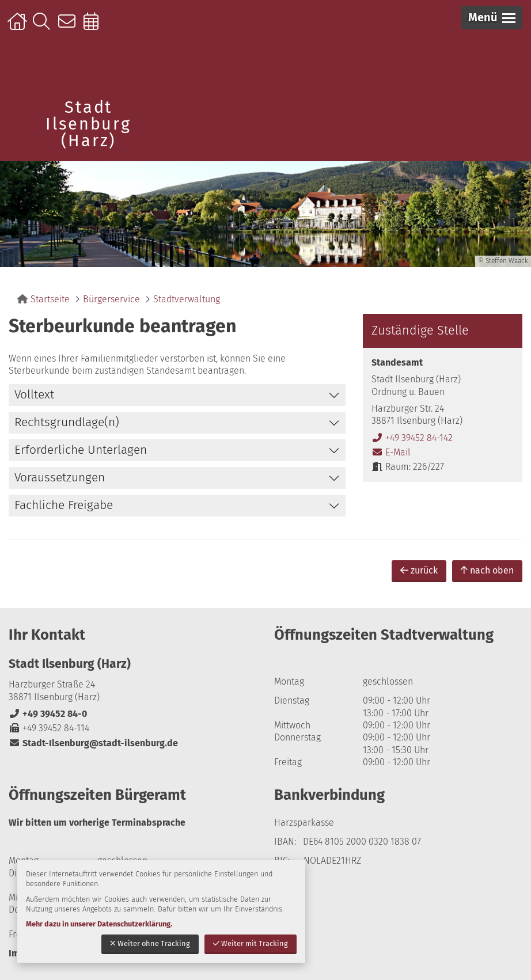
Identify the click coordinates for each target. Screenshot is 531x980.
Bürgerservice (111, 299)
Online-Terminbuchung (95, 27)
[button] (492, 18)
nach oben (487, 570)
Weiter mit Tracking (251, 943)
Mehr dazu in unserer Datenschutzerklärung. (99, 924)
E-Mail (391, 452)
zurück (419, 570)
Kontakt (69, 27)
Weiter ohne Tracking (150, 943)
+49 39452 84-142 (412, 438)
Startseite (19, 27)
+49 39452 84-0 (48, 714)
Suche (44, 27)
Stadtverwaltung (187, 299)
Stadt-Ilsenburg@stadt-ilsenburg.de (93, 743)
